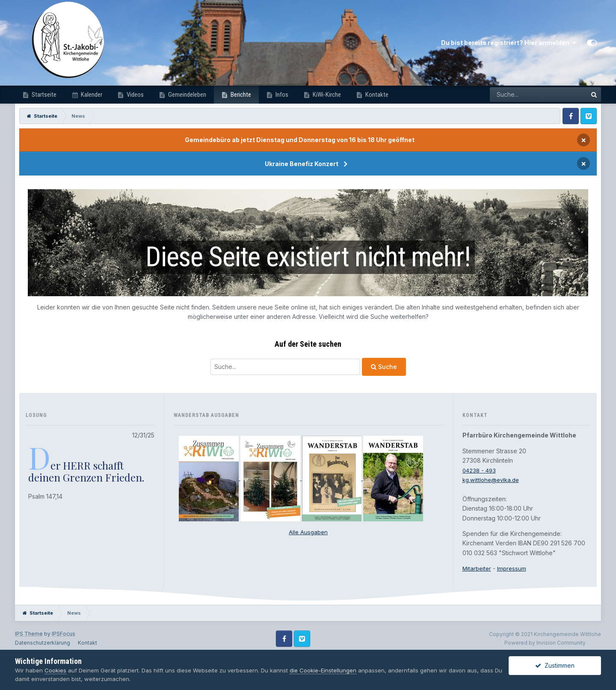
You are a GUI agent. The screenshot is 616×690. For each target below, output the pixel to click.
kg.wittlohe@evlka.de (493, 480)
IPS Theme (29, 634)
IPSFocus (64, 634)
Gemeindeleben (187, 95)
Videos (135, 95)
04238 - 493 (480, 470)
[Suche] (285, 367)
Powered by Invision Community (545, 643)
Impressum (514, 568)
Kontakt (87, 643)
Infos (281, 95)
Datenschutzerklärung (43, 643)
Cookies (55, 670)
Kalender (91, 95)
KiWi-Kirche (326, 95)
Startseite (43, 95)
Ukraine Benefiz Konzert (302, 164)
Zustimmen (555, 665)
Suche (384, 367)
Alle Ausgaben (308, 532)
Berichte (240, 95)
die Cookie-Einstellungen (323, 670)
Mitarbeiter (478, 568)
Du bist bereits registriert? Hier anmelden (508, 43)
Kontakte (376, 95)
